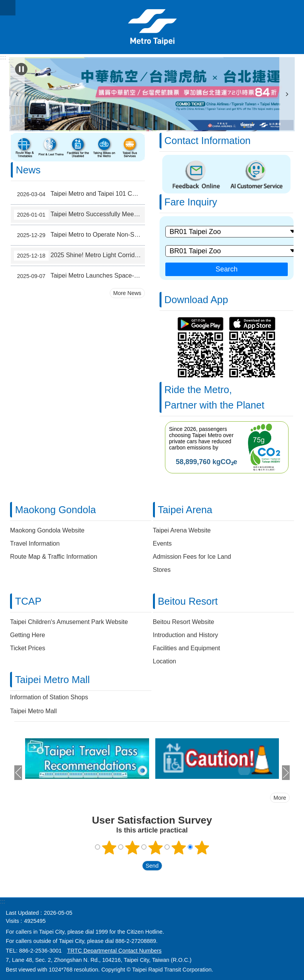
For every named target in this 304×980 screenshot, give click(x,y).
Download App (196, 300)
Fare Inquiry (191, 202)
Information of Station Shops (49, 697)
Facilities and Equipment (187, 648)
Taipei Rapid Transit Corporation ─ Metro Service (152, 27)
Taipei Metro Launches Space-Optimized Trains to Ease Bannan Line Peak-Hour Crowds (79, 276)
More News (127, 293)
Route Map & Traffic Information (54, 557)
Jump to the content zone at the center (4, 4)
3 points (155, 848)
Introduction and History (186, 635)
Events (162, 543)
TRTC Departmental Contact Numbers (114, 951)
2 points (132, 848)
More (280, 798)
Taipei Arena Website (182, 530)
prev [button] (17, 94)
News (28, 170)
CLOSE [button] (8, 8)
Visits (12, 921)
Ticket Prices (28, 648)
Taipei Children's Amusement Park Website (69, 622)
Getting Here (28, 635)
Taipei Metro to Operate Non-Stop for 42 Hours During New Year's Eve (79, 235)
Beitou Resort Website (184, 622)
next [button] (287, 94)
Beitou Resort (188, 601)
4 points (178, 848)
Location (165, 661)
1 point (109, 848)
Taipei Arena (185, 510)
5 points (202, 848)
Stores (162, 570)
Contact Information (208, 141)
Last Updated (22, 913)
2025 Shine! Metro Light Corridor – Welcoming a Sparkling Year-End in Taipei (79, 256)
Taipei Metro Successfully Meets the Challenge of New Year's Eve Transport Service (79, 215)
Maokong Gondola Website (47, 530)
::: (3, 57)
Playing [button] (21, 69)
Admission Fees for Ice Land (192, 557)
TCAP (28, 601)
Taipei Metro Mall (52, 680)
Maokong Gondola (55, 510)
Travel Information (35, 543)
